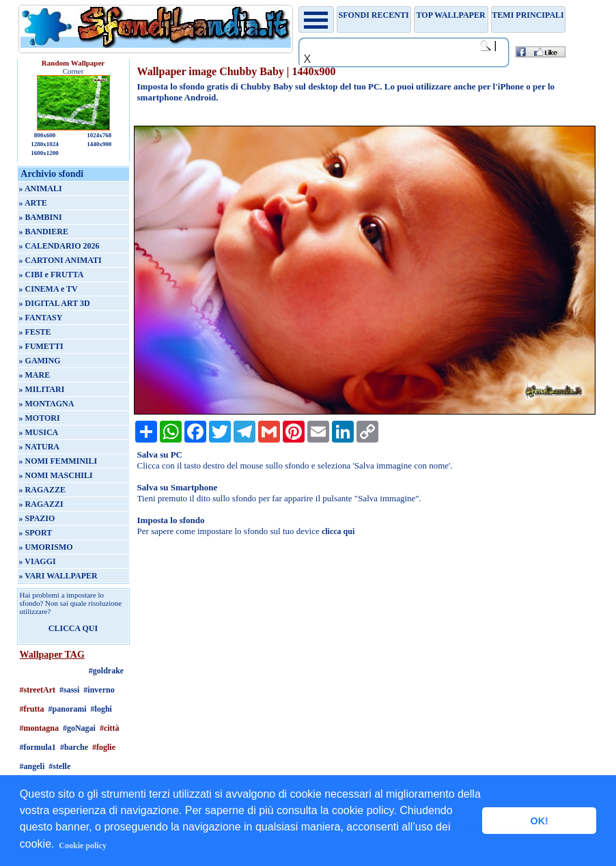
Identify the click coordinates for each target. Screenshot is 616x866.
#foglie (104, 747)
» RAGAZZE (42, 490)
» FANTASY (41, 318)
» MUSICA (39, 432)
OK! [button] (539, 821)
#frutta (32, 709)
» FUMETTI (41, 346)
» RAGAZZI (41, 504)
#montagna (39, 728)
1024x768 (99, 135)
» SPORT (36, 533)
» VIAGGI (38, 561)
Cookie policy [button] (83, 846)
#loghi (101, 709)
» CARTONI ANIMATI (60, 260)
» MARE (35, 375)
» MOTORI (40, 418)
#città (110, 728)
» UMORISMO (46, 547)
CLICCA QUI (73, 628)
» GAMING (40, 361)
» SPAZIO (37, 518)
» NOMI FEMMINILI (58, 461)
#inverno (99, 690)
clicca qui (338, 531)
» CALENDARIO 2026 (59, 246)
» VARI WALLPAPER (58, 576)
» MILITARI (42, 389)
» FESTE (35, 332)
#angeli (32, 766)
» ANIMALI (41, 188)
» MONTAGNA (47, 404)
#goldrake (106, 671)
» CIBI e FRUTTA (52, 275)
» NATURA (39, 447)
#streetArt (38, 690)
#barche (74, 747)
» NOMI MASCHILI (56, 475)
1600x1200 (45, 153)
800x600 (45, 135)
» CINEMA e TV (48, 289)
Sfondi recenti (374, 15)
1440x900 (99, 144)
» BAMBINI (41, 217)
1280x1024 (45, 144)
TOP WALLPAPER (451, 15)
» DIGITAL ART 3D (55, 303)
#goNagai (79, 728)
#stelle (59, 766)
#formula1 (38, 747)
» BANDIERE (44, 232)
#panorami (68, 709)
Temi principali (528, 15)
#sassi (69, 690)
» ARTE (33, 203)
